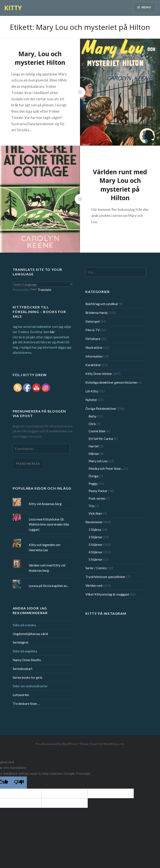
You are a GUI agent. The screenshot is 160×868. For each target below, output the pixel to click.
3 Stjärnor (96, 545)
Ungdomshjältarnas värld (30, 634)
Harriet (94, 446)
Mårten (94, 454)
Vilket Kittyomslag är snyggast (107, 594)
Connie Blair (97, 431)
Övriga (93, 476)
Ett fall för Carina (101, 439)
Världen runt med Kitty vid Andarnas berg (47, 568)
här (52, 332)
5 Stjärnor (96, 559)
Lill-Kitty (92, 391)
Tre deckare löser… (26, 704)
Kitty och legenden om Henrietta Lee (44, 547)
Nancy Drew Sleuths (27, 660)
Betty (92, 416)
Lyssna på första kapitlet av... (49, 586)
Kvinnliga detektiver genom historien (111, 382)
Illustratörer (94, 347)
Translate (41, 290)
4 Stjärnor (96, 552)
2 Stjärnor (96, 537)
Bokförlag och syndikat (102, 304)
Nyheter (91, 400)
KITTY (13, 8)
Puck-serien (97, 498)
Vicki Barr (95, 513)
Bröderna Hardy (97, 313)
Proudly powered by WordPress (56, 744)
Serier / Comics (96, 568)
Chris (92, 424)
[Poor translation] (19, 783)
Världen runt (94, 585)
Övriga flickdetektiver (101, 409)
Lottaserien (21, 695)
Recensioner (94, 522)
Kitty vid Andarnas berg (45, 504)
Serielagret (21, 642)
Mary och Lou (98, 461)
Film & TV (92, 330)
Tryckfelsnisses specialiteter (105, 577)
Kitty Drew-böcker (99, 374)
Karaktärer (93, 365)
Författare (93, 339)
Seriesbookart (23, 669)
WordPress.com (114, 744)
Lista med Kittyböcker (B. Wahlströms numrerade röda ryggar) (49, 524)
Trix (91, 506)
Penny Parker (98, 491)
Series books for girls (27, 677)
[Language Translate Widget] (43, 284)
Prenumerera (28, 464)
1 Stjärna (95, 529)
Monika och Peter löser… (106, 468)
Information (94, 356)
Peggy (93, 484)
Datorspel (92, 321)
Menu (146, 7)
